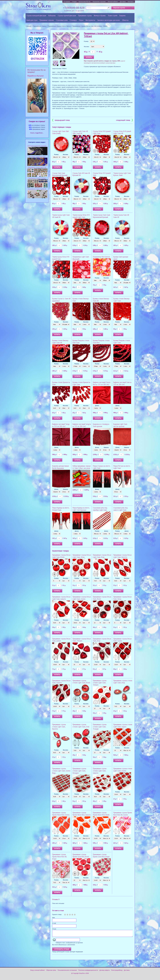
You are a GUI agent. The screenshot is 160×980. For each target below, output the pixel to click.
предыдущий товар (61, 120)
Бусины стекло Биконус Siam (81, 300)
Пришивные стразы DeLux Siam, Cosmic (122, 640)
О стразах (67, 2)
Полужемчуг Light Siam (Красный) (81, 258)
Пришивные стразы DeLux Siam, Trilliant (82, 640)
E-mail (54, 923)
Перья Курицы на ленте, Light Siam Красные (81, 509)
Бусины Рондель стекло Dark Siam (81, 341)
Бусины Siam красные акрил (121, 258)
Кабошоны (52, 15)
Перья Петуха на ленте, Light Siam (122, 467)
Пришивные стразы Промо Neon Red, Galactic (82, 814)
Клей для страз (32, 20)
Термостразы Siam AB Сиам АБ (121, 216)
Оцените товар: (57, 915)
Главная (28, 26)
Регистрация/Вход (117, 972)
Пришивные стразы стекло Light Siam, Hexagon (79, 771)
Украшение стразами (99, 2)
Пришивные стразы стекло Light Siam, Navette (59, 727)
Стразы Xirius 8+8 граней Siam (102, 174)
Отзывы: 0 (56, 899)
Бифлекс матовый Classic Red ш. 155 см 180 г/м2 (102, 383)
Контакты (131, 2)
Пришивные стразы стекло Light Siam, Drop (123, 682)
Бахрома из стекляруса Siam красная (101, 425)
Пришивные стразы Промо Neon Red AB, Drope (59, 857)
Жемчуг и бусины (100, 15)
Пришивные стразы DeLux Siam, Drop (102, 640)
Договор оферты (105, 972)
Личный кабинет (113, 2)
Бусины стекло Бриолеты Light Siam (81, 383)
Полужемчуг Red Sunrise (101, 257)
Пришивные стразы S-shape (37, 178)
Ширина (106, 447)
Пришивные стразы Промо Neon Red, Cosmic (61, 814)
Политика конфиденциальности (88, 972)
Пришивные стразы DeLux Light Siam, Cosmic (82, 598)
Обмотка (125, 20)
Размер (86, 41)
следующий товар (124, 120)
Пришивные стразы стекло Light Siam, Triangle (100, 727)
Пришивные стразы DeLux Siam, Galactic (61, 682)
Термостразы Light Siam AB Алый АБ (61, 216)
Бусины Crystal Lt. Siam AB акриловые (61, 300)
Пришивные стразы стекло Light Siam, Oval (81, 726)
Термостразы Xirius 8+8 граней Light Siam (81, 216)
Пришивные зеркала (47, 20)
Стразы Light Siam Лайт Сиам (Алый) (61, 132)
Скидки (74, 2)
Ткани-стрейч (113, 15)
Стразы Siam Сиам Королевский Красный (60, 174)
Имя (53, 918)
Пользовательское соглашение (67, 972)
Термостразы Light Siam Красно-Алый (122, 174)
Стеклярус (73, 20)
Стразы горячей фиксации (67, 15)
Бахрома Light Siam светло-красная (120, 425)
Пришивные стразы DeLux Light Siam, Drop (102, 556)
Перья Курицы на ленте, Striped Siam (61, 509)
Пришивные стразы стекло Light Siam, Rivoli (81, 682)
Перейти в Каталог (36, 76)
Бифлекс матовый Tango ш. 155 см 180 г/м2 (61, 425)
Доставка (123, 2)
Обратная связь (51, 972)
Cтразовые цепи (62, 20)
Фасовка (86, 47)
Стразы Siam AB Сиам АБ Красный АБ (81, 174)
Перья (81, 20)
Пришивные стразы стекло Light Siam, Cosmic (123, 770)
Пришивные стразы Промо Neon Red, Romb (101, 814)
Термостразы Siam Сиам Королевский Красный (101, 216)
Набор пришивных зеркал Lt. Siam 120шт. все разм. (82, 467)
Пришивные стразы (85, 15)
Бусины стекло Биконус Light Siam (121, 300)
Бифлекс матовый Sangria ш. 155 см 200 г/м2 (82, 425)
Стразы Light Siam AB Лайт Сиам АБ (80, 132)
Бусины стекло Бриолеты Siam (61, 383)
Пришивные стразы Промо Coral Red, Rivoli (81, 855)
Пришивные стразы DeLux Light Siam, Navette (122, 556)
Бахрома (122, 15)
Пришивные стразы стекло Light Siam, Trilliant (100, 683)
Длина (97, 406)
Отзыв (54, 929)
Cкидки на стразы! (37, 121)
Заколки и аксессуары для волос (109, 20)
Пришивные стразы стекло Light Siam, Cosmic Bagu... (61, 771)
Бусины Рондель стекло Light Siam (122, 341)
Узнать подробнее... (37, 133)
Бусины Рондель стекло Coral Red (101, 341)
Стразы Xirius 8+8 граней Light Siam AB (122, 132)
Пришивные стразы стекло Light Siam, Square (123, 726)
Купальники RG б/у (85, 2)
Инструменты (90, 20)
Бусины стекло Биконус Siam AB (101, 300)
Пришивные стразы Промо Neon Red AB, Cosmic (123, 814)
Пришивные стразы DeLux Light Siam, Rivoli (61, 556)
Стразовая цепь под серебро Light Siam (100, 509)
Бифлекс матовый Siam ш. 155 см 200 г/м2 (122, 383)
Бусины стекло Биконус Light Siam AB (60, 341)
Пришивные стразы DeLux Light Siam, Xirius (82, 556)
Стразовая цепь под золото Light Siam (120, 509)
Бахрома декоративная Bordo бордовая (60, 467)
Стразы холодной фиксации (36, 15)
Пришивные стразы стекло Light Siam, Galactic (100, 771)
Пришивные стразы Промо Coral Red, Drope (101, 855)
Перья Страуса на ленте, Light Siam (102, 467)
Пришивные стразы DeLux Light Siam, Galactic (61, 598)
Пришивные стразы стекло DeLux (59, 26)
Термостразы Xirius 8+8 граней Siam (61, 258)
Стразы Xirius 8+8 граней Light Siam (102, 132)
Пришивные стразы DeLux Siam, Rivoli (102, 598)
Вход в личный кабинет (38, 972)
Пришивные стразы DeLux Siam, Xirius (122, 598)
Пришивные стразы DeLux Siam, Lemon (61, 640)
